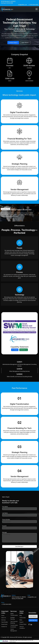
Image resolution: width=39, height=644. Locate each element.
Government (4, 624)
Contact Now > (13, 43)
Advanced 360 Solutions (16, 637)
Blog (21, 615)
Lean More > (25, 43)
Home (3, 615)
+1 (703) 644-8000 (33, 5)
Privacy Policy (23, 624)
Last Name (5, 513)
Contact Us (4, 627)
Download (24, 350)
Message (4, 532)
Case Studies (5, 622)
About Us (4, 618)
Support (21, 622)
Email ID (4, 526)
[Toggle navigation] (37, 9)
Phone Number (6, 519)
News (21, 620)
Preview (15, 350)
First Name (5, 507)
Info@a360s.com (23, 5)
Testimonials (23, 618)
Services (3, 620)
